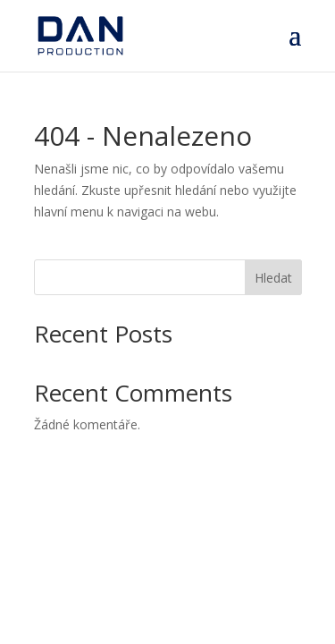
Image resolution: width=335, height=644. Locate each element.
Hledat (273, 278)
